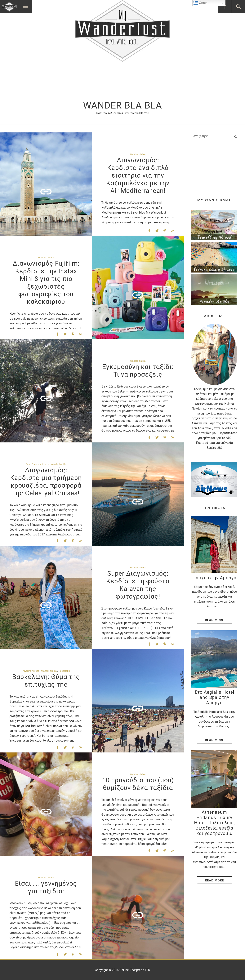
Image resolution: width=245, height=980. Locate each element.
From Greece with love (37, 464)
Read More (214, 620)
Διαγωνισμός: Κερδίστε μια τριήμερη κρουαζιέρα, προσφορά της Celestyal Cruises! (46, 481)
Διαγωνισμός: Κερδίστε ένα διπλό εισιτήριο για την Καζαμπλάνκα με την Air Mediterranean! (138, 175)
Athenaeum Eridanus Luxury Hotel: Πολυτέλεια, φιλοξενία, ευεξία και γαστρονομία (214, 823)
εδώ (229, 438)
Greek (200, 3)
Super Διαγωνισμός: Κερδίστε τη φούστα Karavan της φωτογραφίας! (138, 585)
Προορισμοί (65, 671)
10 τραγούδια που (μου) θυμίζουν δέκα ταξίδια (138, 784)
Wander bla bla (138, 154)
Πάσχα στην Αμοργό (214, 578)
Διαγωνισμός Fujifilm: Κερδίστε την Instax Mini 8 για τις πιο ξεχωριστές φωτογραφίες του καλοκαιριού (46, 282)
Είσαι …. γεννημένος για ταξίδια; (46, 887)
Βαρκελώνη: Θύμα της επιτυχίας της (46, 681)
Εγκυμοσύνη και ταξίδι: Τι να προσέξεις (138, 371)
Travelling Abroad (30, 671)
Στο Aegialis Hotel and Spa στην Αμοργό (214, 698)
